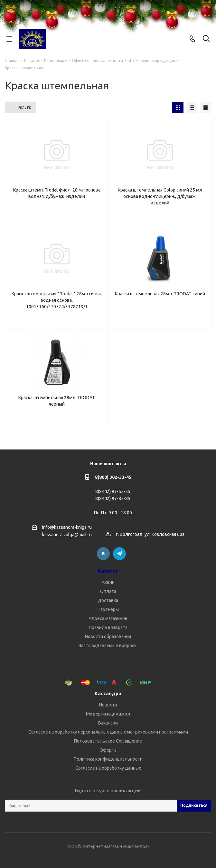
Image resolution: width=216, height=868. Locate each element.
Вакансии (108, 723)
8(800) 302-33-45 (113, 477)
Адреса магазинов (108, 618)
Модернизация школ (108, 714)
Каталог (108, 571)
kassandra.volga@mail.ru (67, 535)
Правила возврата (108, 627)
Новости (108, 705)
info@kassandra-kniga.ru (67, 527)
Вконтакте (103, 554)
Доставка (108, 600)
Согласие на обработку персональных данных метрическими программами (108, 732)
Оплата (108, 591)
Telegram (119, 554)
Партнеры (108, 609)
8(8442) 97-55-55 (113, 491)
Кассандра (108, 693)
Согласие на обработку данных (108, 768)
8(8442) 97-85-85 (113, 498)
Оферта (108, 750)
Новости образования (108, 636)
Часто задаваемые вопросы (108, 646)
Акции (108, 582)
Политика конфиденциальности (108, 759)
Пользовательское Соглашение (108, 741)
